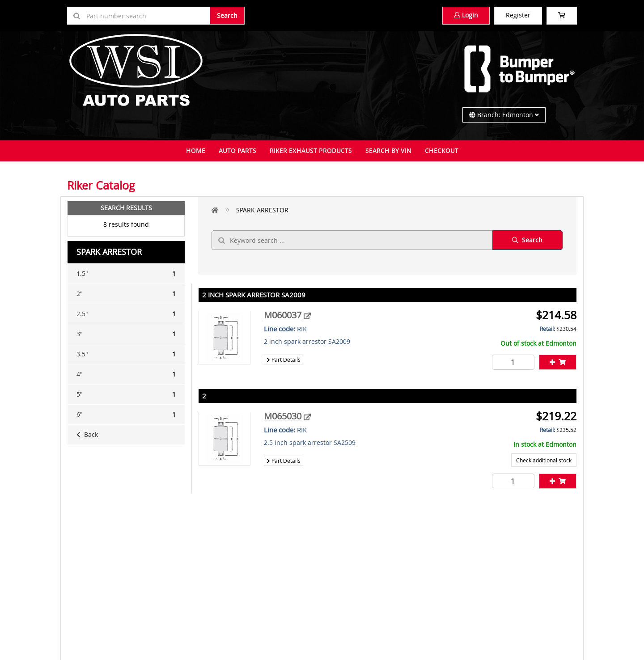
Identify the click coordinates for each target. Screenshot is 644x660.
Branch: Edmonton (504, 115)
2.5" (126, 314)
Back (87, 434)
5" (126, 394)
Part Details (284, 360)
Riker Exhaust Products (311, 150)
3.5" (126, 354)
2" (126, 294)
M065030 (283, 416)
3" (126, 334)
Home (196, 150)
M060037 (283, 315)
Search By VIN (388, 150)
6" (126, 415)
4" (126, 374)
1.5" (126, 274)
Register (518, 15)
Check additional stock (544, 460)
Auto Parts (237, 150)
